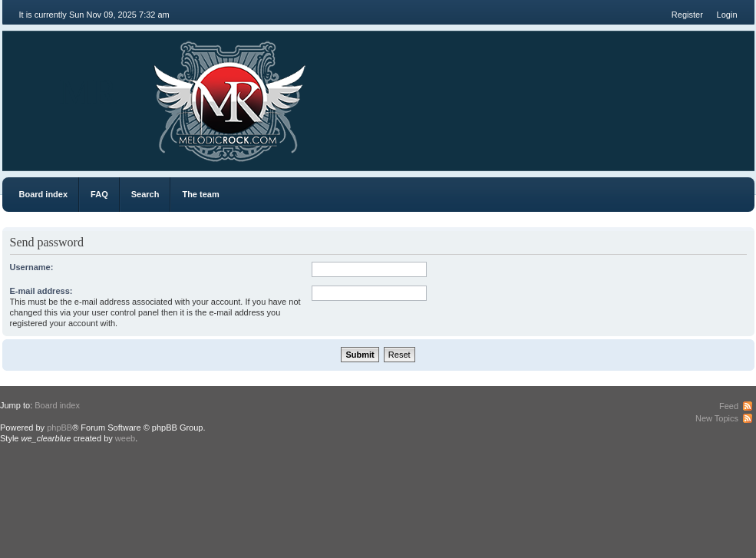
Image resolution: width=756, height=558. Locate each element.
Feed (729, 406)
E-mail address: (41, 291)
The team (200, 194)
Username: (32, 267)
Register (687, 15)
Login (727, 15)
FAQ (99, 194)
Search (145, 194)
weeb (125, 438)
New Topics (717, 418)
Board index (44, 194)
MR (89, 92)
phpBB (59, 428)
